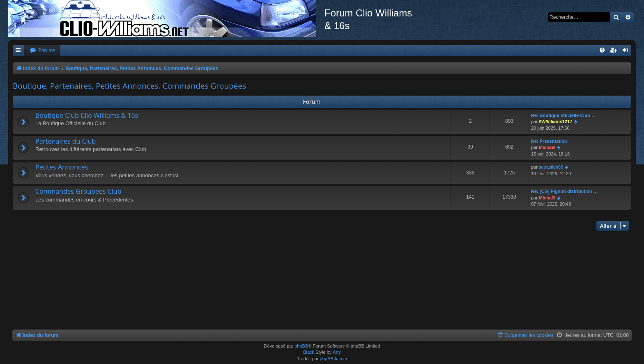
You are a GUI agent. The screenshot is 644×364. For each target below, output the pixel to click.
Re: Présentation (549, 141)
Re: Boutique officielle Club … (563, 115)
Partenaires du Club (66, 141)
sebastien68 (551, 167)
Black (309, 352)
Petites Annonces (62, 167)
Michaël (547, 147)
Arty (337, 352)
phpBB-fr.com (334, 359)
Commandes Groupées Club (78, 191)
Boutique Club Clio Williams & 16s (87, 115)
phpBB (301, 346)
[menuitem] (42, 51)
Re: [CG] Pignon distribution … (565, 191)
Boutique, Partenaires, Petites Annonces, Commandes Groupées (129, 86)
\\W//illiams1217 (555, 121)
